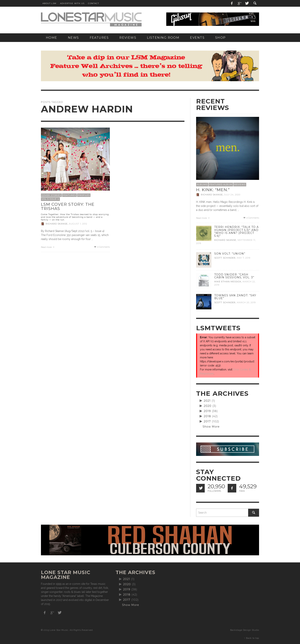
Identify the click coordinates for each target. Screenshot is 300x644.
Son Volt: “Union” (230, 254)
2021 (207, 401)
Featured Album (221, 184)
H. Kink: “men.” (213, 190)
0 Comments (102, 247)
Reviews (240, 184)
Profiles (84, 195)
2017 (207, 421)
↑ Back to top (252, 638)
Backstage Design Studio (245, 630)
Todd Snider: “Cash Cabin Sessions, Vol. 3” (234, 276)
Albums (202, 184)
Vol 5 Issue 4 (50, 199)
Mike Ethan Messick (228, 282)
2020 (208, 406)
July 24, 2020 (232, 195)
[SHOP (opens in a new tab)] (221, 38)
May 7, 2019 (244, 258)
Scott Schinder (225, 258)
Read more (48, 247)
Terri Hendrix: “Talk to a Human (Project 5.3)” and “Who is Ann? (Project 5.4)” (236, 231)
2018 (207, 416)
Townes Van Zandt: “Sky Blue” (235, 297)
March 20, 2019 (246, 302)
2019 (207, 411)
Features (69, 195)
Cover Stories (51, 195)
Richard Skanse (57, 224)
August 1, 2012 (78, 224)
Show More (211, 427)
